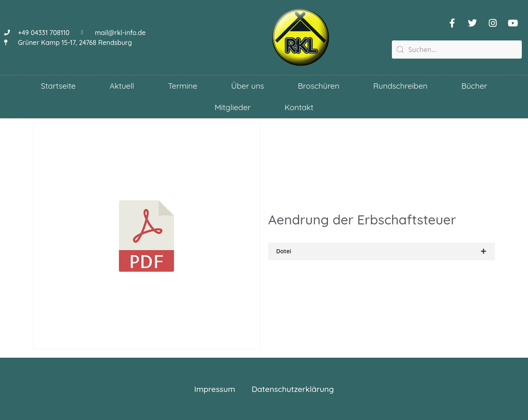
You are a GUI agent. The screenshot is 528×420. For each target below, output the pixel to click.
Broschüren (319, 86)
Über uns (247, 86)
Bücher (474, 86)
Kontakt (299, 107)
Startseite (58, 86)
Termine (183, 86)
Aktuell (122, 86)
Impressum (215, 389)
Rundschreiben (401, 86)
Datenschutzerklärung (293, 389)
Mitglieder (233, 107)
